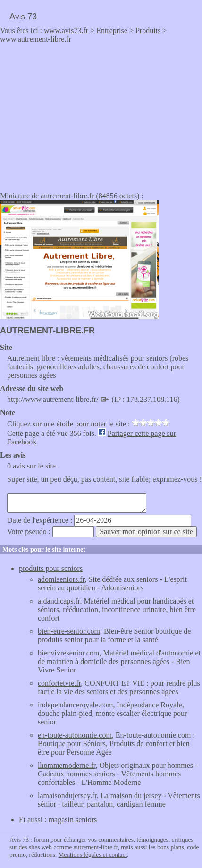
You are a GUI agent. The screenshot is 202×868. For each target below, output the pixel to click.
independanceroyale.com (75, 705)
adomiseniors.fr (61, 579)
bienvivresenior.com (68, 653)
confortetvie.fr (59, 683)
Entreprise (112, 30)
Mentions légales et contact (93, 855)
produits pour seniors (51, 568)
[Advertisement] (79, 114)
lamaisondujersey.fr (67, 796)
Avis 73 (23, 17)
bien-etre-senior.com (69, 631)
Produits (148, 30)
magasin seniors (73, 820)
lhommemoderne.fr (67, 765)
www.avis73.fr (66, 30)
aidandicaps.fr (59, 601)
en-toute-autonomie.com (75, 735)
